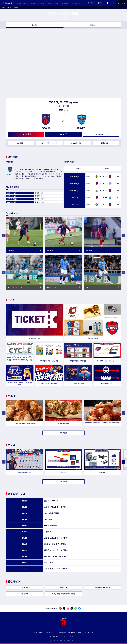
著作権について (89, 632)
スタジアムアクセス (101, 134)
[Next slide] (123, 462)
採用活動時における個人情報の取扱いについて (71, 632)
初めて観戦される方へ (102, 587)
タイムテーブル (76, 143)
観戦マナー (63, 587)
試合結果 (92, 25)
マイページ (111, 3)
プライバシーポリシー (50, 632)
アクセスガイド (24, 587)
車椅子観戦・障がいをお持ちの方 (63, 594)
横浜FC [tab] (107, 169)
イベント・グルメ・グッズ (48, 143)
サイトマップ (73, 636)
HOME (3, 8)
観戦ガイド (105, 143)
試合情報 (35, 25)
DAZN (62, 134)
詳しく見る (63, 433)
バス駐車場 (25, 594)
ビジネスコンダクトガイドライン (59, 636)
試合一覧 (9, 8)
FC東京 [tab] (79, 169)
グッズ (101, 3)
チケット (91, 3)
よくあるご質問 (38, 632)
